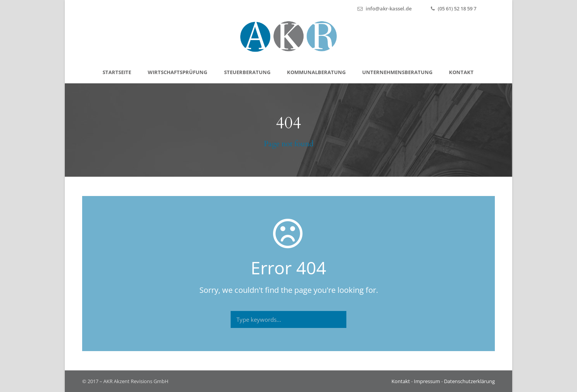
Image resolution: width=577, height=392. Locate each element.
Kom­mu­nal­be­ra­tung (316, 72)
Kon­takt (461, 72)
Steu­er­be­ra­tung (247, 72)
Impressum (427, 381)
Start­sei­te (117, 72)
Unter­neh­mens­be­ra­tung (397, 72)
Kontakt (401, 381)
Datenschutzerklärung (469, 381)
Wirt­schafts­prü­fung (177, 72)
